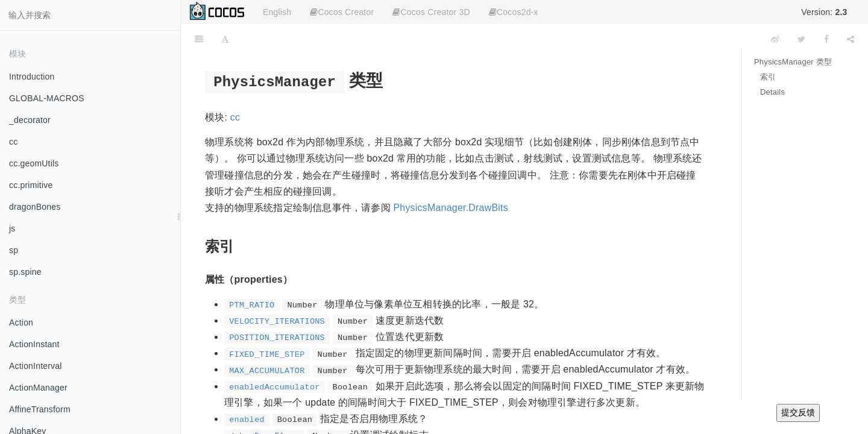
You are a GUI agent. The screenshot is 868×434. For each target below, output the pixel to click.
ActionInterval (36, 366)
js (12, 228)
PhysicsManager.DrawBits (450, 208)
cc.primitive (31, 185)
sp (14, 250)
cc (13, 142)
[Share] (851, 39)
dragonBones (35, 207)
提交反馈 (798, 412)
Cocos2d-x (514, 12)
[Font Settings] (225, 39)
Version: (824, 12)
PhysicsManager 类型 (793, 62)
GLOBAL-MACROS (47, 98)
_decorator (30, 120)
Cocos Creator (342, 12)
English (277, 12)
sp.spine (25, 272)
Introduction (32, 77)
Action (21, 322)
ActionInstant (34, 344)
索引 (768, 77)
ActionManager (38, 388)
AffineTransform (40, 409)
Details (772, 92)
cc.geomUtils (34, 163)
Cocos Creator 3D (431, 12)
